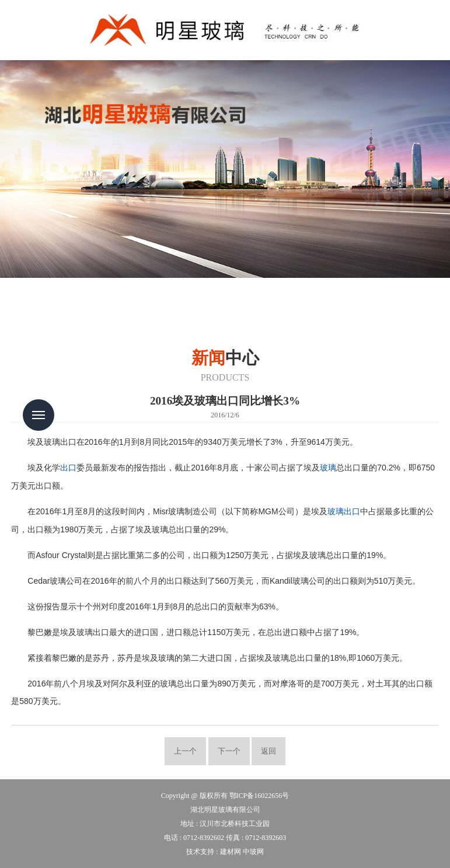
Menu (39, 415)
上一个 (185, 751)
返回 (268, 751)
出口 (68, 468)
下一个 (229, 751)
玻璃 (328, 468)
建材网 (231, 852)
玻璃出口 (344, 512)
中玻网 (253, 852)
